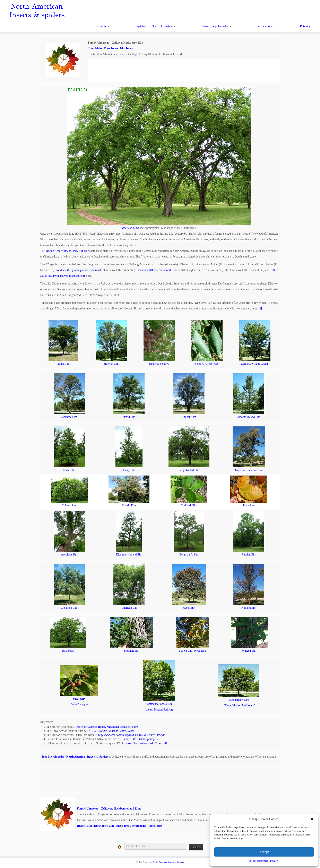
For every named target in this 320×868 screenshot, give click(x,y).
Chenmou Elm (69, 608)
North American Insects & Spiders (87, 757)
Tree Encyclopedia (217, 26)
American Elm (129, 608)
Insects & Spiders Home (92, 826)
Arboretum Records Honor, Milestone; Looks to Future (106, 727)
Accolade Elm (69, 555)
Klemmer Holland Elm (129, 555)
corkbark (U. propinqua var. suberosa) (79, 270)
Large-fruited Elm (189, 470)
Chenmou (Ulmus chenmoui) (154, 270)
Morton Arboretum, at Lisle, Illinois (66, 251)
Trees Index (111, 48)
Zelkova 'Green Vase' (207, 364)
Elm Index (127, 48)
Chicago (266, 26)
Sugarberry (79, 699)
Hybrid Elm (129, 505)
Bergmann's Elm (189, 555)
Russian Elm (249, 555)
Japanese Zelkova (159, 364)
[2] (260, 309)
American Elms (130, 228)
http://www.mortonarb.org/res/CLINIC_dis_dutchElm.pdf (131, 735)
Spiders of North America (156, 26)
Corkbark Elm (189, 505)
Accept (264, 852)
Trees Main (95, 48)
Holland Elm (249, 608)
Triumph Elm (132, 651)
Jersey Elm (129, 470)
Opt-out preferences (258, 861)
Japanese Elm (69, 417)
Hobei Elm (189, 608)
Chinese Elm (69, 505)
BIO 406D (110, 731)
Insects (103, 26)
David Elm (129, 417)
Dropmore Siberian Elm (249, 470)
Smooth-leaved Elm (249, 417)
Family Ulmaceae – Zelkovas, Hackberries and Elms (109, 809)
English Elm (189, 417)
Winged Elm (249, 651)
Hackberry (68, 651)
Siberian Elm (111, 364)
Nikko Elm (63, 364)
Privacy (274, 861)
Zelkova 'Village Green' (255, 364)
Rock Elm (249, 505)
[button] (312, 819)
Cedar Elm (69, 470)
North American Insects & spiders (37, 11)
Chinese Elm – (140, 739)
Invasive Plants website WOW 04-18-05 (145, 743)
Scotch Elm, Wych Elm (193, 651)
